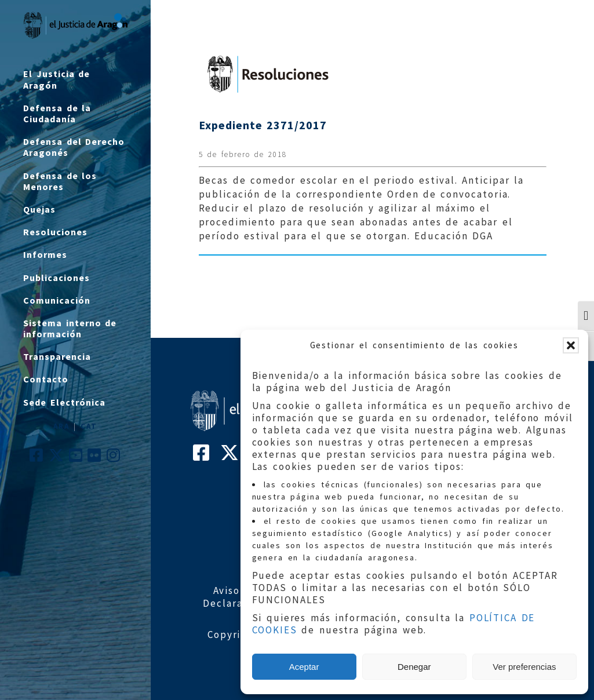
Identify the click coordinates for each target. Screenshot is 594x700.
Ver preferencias (524, 667)
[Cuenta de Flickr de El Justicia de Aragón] (95, 458)
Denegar (414, 667)
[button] (571, 345)
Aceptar (304, 667)
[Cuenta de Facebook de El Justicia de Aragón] (37, 458)
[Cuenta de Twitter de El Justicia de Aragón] (57, 458)
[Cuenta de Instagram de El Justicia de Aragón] (114, 458)
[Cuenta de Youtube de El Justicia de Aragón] (76, 458)
